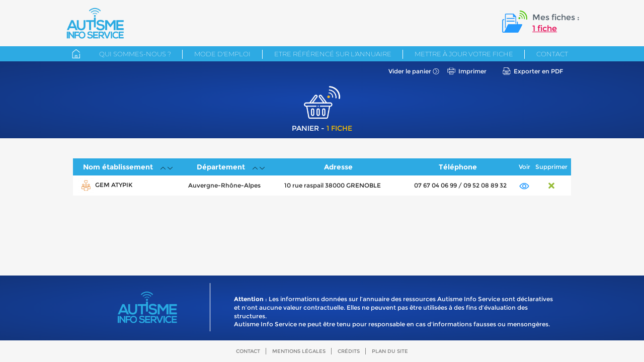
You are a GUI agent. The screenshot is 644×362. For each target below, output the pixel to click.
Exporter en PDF (538, 71)
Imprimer (472, 71)
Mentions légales (299, 351)
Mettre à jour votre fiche (464, 54)
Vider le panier (410, 71)
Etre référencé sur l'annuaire (333, 54)
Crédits (349, 351)
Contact (552, 54)
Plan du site (390, 351)
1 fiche (545, 28)
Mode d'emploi (222, 54)
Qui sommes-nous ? (135, 54)
